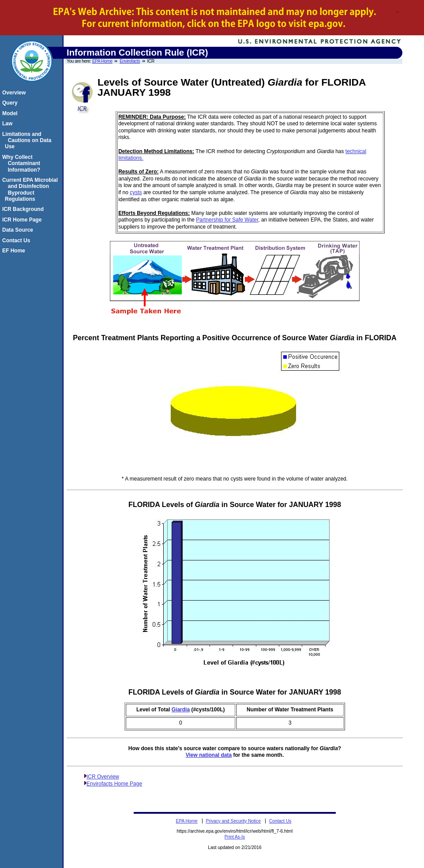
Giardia (181, 710)
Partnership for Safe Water (227, 220)
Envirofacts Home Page (114, 784)
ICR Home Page (23, 220)
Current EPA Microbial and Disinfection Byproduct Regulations (31, 190)
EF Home (15, 251)
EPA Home (102, 61)
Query (11, 103)
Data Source (19, 230)
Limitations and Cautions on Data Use (28, 141)
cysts (136, 192)
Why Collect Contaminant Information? (23, 163)
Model (11, 113)
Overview (15, 93)
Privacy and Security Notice (234, 821)
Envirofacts (130, 61)
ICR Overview (103, 777)
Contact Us (17, 240)
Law (9, 124)
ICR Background (24, 209)
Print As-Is (235, 837)
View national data (209, 755)
